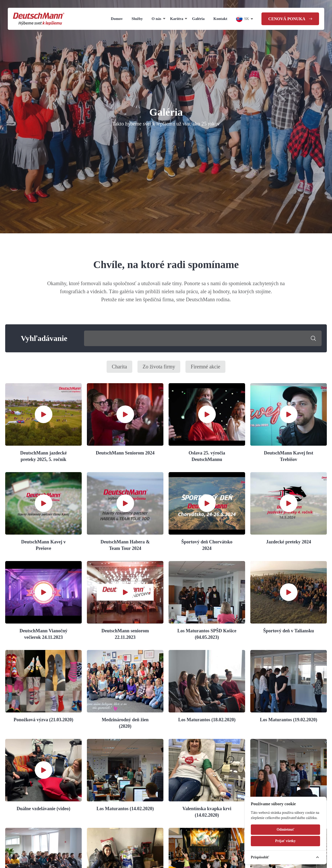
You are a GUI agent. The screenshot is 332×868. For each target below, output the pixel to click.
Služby (137, 19)
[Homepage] (39, 19)
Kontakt (220, 19)
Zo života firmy (159, 367)
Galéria (198, 19)
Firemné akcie (205, 367)
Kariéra (177, 19)
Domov (117, 19)
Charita (119, 367)
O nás (157, 19)
